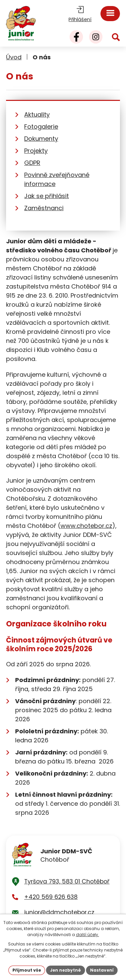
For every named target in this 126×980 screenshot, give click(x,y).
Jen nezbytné (66, 970)
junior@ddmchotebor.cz (59, 912)
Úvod (14, 57)
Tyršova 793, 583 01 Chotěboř (67, 881)
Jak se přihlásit (47, 196)
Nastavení (102, 970)
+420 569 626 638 (51, 897)
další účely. (88, 935)
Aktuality (37, 114)
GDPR (32, 163)
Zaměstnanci (44, 208)
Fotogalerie (41, 127)
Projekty (36, 151)
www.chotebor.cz (86, 526)
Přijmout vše (27, 970)
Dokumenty (41, 139)
